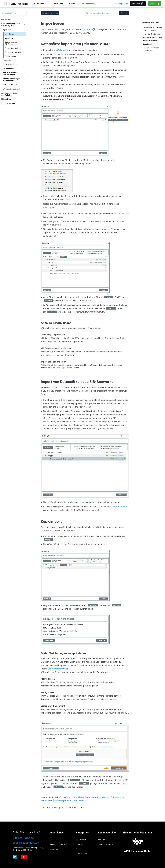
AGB (51, 840)
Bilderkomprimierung (58, 669)
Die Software (81, 840)
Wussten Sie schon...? (12, 89)
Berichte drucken (10, 85)
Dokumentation (82, 853)
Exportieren (10, 38)
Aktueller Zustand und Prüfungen (11, 73)
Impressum (54, 849)
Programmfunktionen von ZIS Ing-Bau (10, 25)
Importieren (10, 34)
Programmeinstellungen (14, 48)
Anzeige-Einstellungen (153, 34)
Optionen (7, 30)
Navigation (7, 60)
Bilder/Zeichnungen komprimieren (152, 49)
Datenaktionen (11, 56)
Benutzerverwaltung (13, 52)
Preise (78, 849)
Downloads (80, 844)
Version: (45, 13)
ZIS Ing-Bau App (8, 103)
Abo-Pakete (103, 840)
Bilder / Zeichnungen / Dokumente (12, 80)
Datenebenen (9, 68)
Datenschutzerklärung (58, 844)
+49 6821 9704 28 (23, 838)
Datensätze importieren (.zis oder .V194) (152, 29)
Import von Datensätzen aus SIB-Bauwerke (153, 39)
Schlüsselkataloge (10, 64)
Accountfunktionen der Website (10, 94)
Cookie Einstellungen (106, 844)
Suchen (124, 13)
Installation (6, 19)
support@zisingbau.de (26, 843)
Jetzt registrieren (121, 4)
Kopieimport (148, 44)
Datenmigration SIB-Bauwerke (11, 43)
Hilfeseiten (6, 99)
